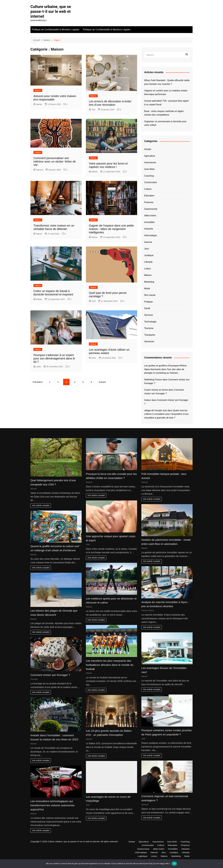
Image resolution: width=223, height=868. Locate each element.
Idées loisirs (150, 215)
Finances (149, 202)
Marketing (149, 282)
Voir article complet (41, 505)
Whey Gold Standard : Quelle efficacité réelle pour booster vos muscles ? (167, 82)
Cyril (92, 301)
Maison (38, 90)
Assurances (150, 162)
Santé (147, 308)
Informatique (151, 235)
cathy (37, 366)
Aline (92, 358)
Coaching (149, 176)
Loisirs (147, 268)
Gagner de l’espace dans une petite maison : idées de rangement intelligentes (111, 229)
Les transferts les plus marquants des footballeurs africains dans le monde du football (110, 665)
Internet (148, 242)
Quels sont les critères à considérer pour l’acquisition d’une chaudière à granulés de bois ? (166, 414)
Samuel (38, 170)
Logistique (143, 856)
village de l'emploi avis (156, 410)
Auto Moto (149, 169)
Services (149, 315)
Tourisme (149, 328)
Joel (92, 109)
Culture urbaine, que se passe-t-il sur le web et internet (51, 11)
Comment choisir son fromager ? (50, 675)
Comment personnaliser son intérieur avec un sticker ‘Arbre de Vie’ (55, 161)
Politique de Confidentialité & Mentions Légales (56, 29)
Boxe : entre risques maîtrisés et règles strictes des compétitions (164, 113)
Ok (174, 864)
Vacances (149, 341)
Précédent (38, 382)
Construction (151, 182)
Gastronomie (151, 209)
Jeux (147, 249)
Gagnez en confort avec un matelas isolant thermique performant (166, 92)
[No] (219, 864)
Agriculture (150, 156)
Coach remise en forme (156, 390)
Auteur (148, 400)
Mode (147, 288)
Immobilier (149, 222)
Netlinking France (153, 379)
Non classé (150, 295)
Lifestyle (148, 262)
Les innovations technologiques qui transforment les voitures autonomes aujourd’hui (52, 805)
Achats (148, 149)
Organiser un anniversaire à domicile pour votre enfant (165, 123)
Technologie (150, 322)
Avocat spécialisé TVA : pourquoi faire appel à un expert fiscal (166, 103)
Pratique (148, 302)
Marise (38, 104)
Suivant (103, 382)
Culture (148, 189)
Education (149, 195)
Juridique (149, 255)
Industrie (149, 229)
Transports (150, 335)
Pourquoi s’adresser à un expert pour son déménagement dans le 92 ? (54, 358)
